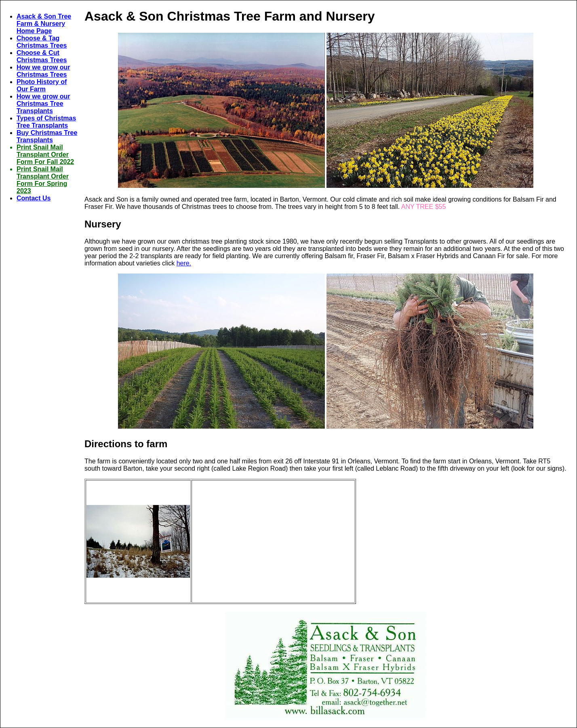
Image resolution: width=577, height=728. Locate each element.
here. (184, 263)
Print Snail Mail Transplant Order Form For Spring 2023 (43, 180)
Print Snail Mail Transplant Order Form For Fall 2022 (45, 155)
